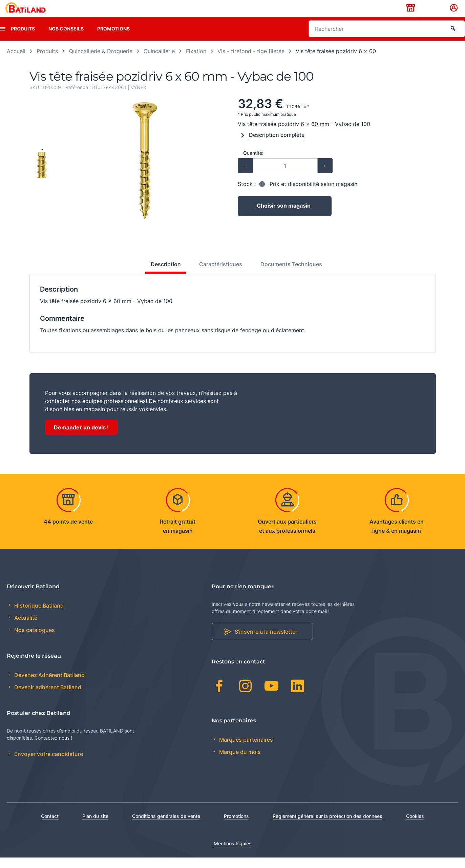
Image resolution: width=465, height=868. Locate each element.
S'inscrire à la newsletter (266, 642)
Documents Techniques (291, 275)
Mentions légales (233, 854)
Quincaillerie (159, 62)
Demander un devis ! (81, 438)
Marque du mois (239, 762)
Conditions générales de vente (166, 827)
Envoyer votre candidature (48, 765)
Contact (50, 827)
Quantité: (253, 163)
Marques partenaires (245, 750)
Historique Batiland (38, 616)
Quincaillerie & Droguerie (101, 62)
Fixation (196, 62)
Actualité (25, 629)
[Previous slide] (42, 161)
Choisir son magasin (284, 217)
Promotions (113, 39)
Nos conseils (66, 39)
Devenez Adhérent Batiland (49, 685)
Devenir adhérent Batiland (47, 698)
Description (166, 275)
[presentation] (3, 39)
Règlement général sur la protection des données (327, 827)
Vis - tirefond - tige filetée (251, 62)
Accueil (16, 62)
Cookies (415, 827)
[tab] (162, 277)
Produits (23, 39)
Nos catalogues (34, 641)
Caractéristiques (221, 275)
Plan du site (95, 827)
